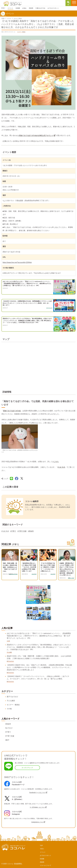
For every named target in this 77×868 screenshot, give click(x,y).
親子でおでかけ (12, 697)
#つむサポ (61, 467)
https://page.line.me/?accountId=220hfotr (17, 262)
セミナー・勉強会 (13, 705)
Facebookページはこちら (37, 792)
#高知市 (31, 531)
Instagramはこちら (37, 822)
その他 (9, 709)
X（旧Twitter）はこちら (37, 807)
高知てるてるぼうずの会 (12, 411)
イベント (43, 852)
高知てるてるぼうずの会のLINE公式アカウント (36, 136)
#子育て (13, 531)
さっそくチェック (27, 768)
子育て (42, 849)
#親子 (7, 740)
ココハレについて (46, 865)
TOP (41, 846)
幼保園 (42, 859)
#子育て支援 (22, 531)
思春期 (42, 862)
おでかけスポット (46, 855)
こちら (56, 462)
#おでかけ (9, 728)
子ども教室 (11, 701)
